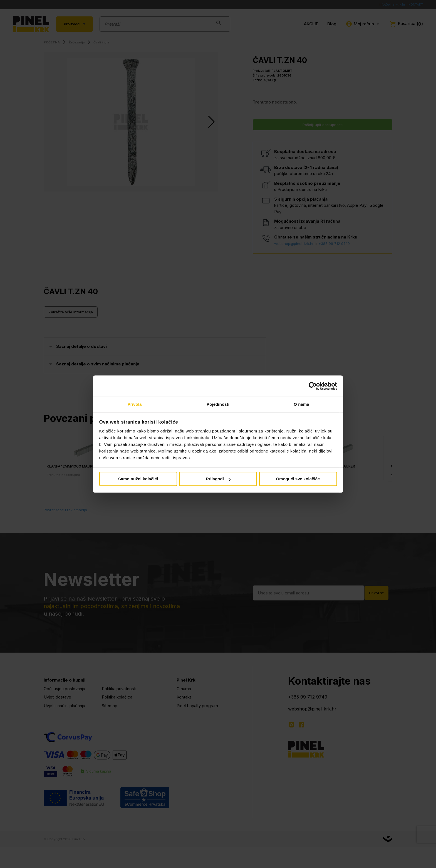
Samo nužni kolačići (138, 479)
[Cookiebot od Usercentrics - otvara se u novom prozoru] (313, 386)
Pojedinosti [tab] (218, 404)
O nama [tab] (301, 404)
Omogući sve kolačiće (298, 479)
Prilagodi (218, 479)
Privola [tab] (135, 404)
